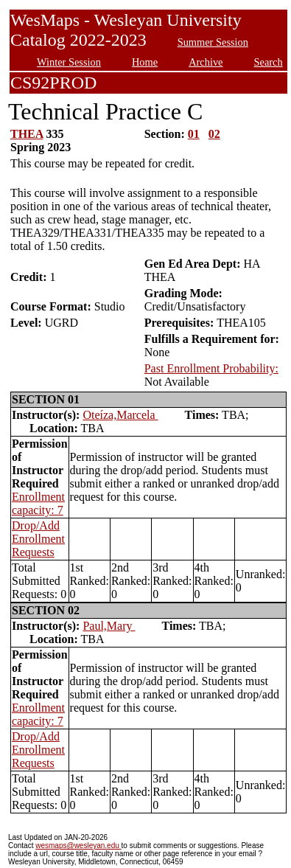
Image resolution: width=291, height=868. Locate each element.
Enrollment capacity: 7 (38, 503)
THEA (27, 134)
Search (269, 62)
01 (194, 134)
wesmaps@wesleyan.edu (78, 846)
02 (214, 134)
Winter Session (69, 62)
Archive (206, 62)
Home (145, 62)
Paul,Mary (109, 626)
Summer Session (213, 42)
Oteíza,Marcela (120, 415)
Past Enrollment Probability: (211, 368)
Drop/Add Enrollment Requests (38, 539)
